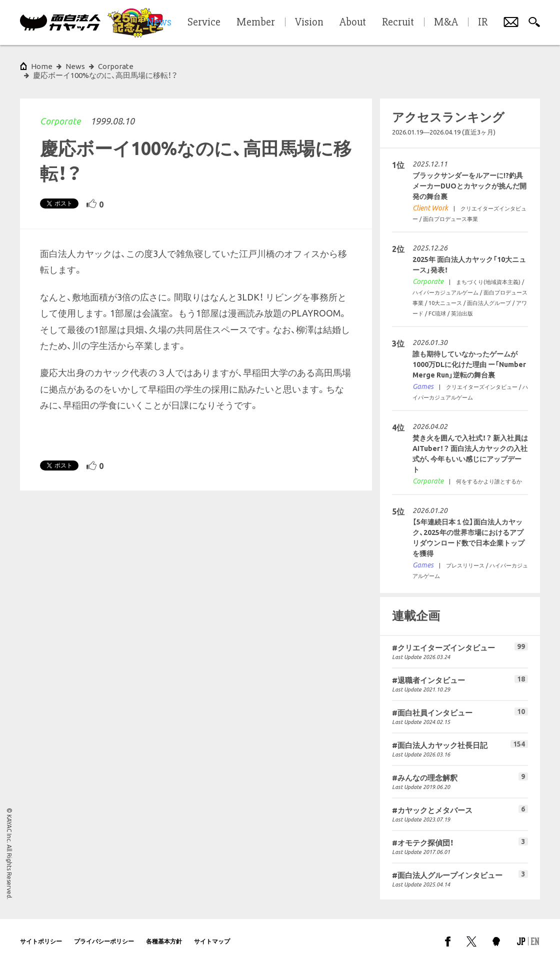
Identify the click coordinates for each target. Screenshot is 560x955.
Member (256, 22)
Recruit (398, 22)
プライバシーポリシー (104, 932)
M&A (446, 22)
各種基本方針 (164, 932)
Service (204, 22)
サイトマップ (212, 932)
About (353, 22)
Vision (309, 22)
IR (483, 22)
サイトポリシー (41, 932)
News (75, 66)
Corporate (60, 112)
